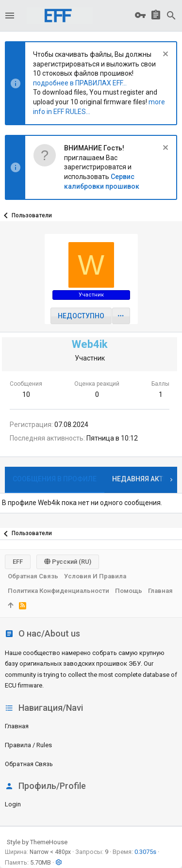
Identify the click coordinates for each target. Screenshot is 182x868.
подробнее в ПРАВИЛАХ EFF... (80, 83)
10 (26, 394)
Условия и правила (95, 576)
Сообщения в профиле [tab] (55, 479)
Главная (17, 726)
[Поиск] (171, 16)
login (13, 804)
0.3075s (145, 852)
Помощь (129, 591)
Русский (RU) (68, 562)
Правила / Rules (28, 745)
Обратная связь (29, 764)
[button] (10, 16)
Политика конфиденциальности (58, 591)
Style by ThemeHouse (37, 842)
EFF (18, 562)
